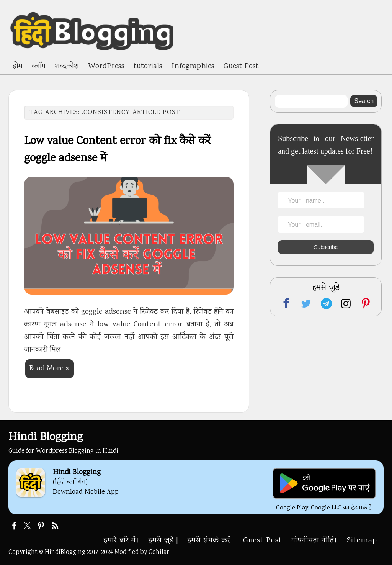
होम (18, 66)
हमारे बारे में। (122, 541)
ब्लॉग (39, 66)
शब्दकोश (67, 66)
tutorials (148, 66)
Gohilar (159, 552)
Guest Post (241, 66)
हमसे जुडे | (163, 541)
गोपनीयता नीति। (314, 541)
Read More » (49, 369)
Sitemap (362, 541)
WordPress (106, 66)
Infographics (193, 66)
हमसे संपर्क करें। (211, 541)
